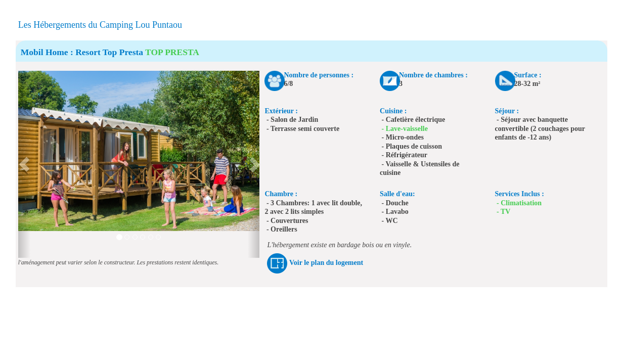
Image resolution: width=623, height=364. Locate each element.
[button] (24, 164)
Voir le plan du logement (326, 263)
